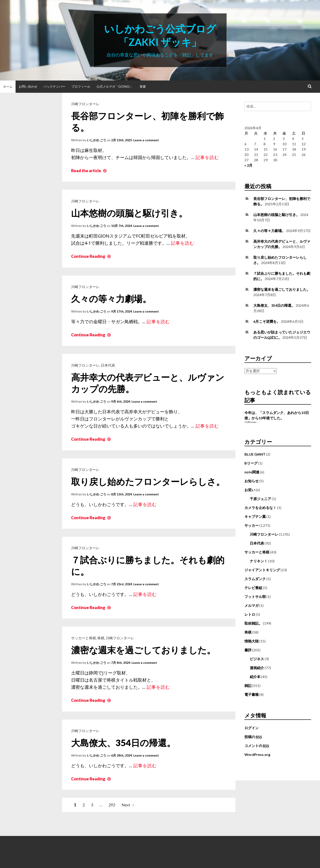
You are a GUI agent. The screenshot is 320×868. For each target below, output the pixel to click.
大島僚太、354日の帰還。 (123, 743)
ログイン (252, 728)
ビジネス (257, 659)
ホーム (8, 86)
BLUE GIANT (255, 454)
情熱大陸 (252, 641)
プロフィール (81, 86)
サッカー (252, 525)
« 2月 (248, 165)
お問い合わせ (28, 86)
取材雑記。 (253, 623)
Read (89, 171)
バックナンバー (54, 86)
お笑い (250, 490)
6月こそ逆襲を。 (267, 321)
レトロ (250, 614)
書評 (248, 650)
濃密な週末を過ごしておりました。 (143, 650)
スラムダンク (255, 579)
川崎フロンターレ (85, 104)
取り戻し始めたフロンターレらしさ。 (148, 482)
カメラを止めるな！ (260, 508)
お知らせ (252, 481)
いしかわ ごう (97, 140)
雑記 (248, 685)
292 (112, 805)
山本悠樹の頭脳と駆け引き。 (129, 213)
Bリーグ (251, 463)
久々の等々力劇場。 (111, 299)
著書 (143, 86)
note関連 (252, 472)
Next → (128, 805)
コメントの (257, 746)
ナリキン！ (259, 561)
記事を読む (207, 157)
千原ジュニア (260, 499)
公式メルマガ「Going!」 (115, 86)
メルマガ (252, 605)
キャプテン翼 (255, 516)
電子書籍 (252, 694)
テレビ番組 (253, 588)
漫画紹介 (257, 668)
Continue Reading (91, 256)
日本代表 (108, 365)
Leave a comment (146, 140)
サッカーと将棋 (84, 638)
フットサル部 (255, 596)
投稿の (253, 737)
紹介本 (255, 677)
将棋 (101, 638)
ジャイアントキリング (262, 570)
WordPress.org (257, 754)
